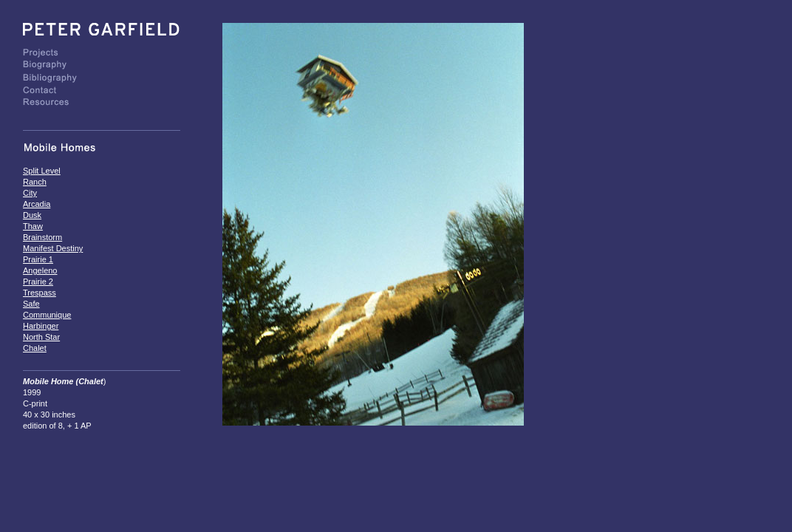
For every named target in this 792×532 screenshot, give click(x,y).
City (30, 193)
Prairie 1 (38, 259)
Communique (47, 315)
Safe (31, 304)
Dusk (32, 215)
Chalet (35, 348)
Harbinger (41, 326)
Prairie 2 (38, 282)
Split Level (42, 171)
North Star (41, 337)
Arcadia (37, 204)
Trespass (40, 293)
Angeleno (40, 270)
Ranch (35, 182)
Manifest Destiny (53, 248)
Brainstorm (42, 237)
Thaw (33, 226)
